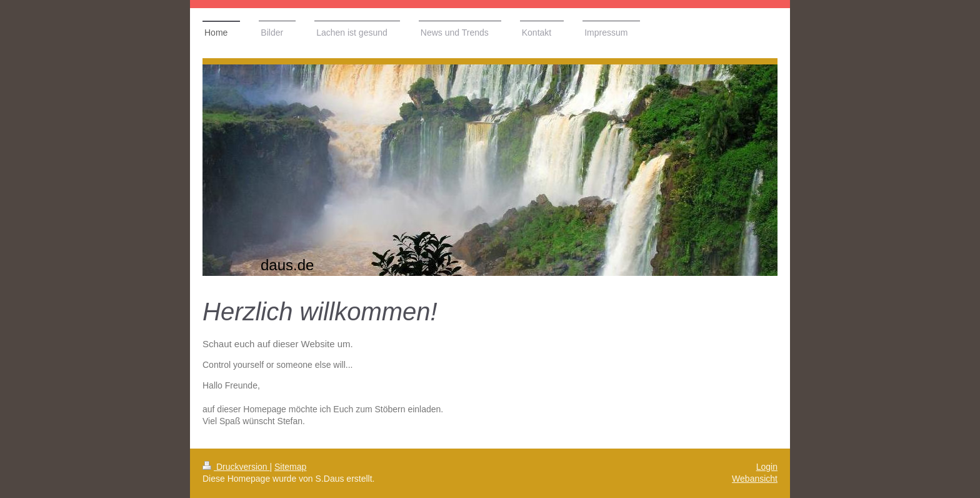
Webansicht (755, 479)
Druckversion (236, 467)
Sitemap (290, 467)
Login (767, 467)
